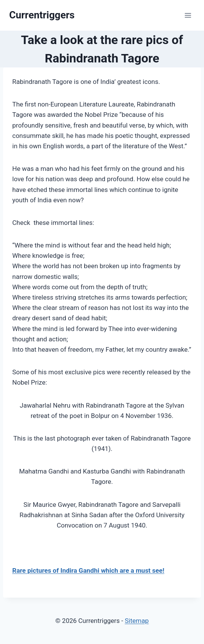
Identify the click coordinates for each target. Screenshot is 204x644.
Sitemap (137, 621)
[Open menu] (188, 15)
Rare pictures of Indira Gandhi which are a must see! (88, 570)
